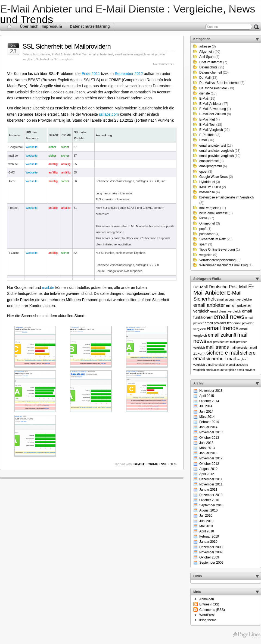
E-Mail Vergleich (211, 130)
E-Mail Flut (207, 119)
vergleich (67, 59)
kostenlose (207, 192)
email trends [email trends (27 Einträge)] (223, 328)
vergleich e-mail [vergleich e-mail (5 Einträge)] (203, 365)
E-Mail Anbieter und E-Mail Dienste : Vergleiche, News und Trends (128, 14)
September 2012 (129, 74)
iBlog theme (208, 620)
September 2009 (211, 563)
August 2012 (208, 469)
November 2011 (211, 484)
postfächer (207, 234)
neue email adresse (214, 213)
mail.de (48, 288)
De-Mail (205, 78)
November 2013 (211, 432)
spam (203, 244)
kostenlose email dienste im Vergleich (226, 197)
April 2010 (207, 531)
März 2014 (207, 417)
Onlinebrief (207, 223)
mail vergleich (209, 208)
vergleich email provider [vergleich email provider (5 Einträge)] (240, 370)
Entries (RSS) (209, 604)
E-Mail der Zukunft (213, 114)
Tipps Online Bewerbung (217, 250)
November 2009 (211, 552)
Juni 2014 (206, 412)
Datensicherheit (211, 72)
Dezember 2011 (211, 479)
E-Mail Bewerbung (213, 109)
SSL (164, 464)
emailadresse (209, 161)
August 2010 (208, 510)
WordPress (207, 615)
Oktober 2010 (209, 500)
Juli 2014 (206, 406)
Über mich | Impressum (41, 26)
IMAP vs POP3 (210, 187)
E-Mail (204, 99)
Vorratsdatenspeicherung (217, 260)
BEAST (139, 464)
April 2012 (207, 474)
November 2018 (211, 391)
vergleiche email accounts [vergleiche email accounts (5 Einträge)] (231, 365)
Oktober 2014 (209, 401)
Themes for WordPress (247, 635)
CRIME (153, 464)
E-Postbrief (207, 135)
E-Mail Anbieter (62, 54)
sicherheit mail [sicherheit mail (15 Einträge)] (221, 359)
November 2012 (211, 458)
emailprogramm (211, 166)
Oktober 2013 (209, 438)
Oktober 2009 (209, 557)
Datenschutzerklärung (90, 26)
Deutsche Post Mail (213, 88)
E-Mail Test (80, 54)
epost (203, 172)
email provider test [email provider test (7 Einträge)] (219, 323)
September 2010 (211, 505)
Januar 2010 (208, 542)
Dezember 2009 (211, 547)
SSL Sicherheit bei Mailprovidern (67, 46)
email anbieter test (101, 54)
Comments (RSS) (212, 610)
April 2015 (207, 396)
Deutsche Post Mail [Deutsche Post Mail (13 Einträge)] (228, 287)
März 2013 (207, 448)
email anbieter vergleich (130, 54)
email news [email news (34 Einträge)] (229, 317)
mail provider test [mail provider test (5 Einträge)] (218, 342)
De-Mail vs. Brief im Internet (219, 83)
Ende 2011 (91, 74)
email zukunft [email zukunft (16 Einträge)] (222, 335)
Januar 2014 (208, 427)
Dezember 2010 (211, 495)
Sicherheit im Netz (48, 59)
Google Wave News (214, 177)
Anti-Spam (207, 57)
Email (203, 140)
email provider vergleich (217, 156)
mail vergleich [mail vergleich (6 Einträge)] (240, 347)
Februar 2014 (209, 422)
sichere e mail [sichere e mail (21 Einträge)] (223, 353)
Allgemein (206, 52)
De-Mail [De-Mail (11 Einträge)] (201, 287)
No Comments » (164, 64)
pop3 (203, 229)
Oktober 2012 (209, 464)
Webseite (32, 147)
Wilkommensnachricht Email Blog (223, 265)
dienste (45, 54)
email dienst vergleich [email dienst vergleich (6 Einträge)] (226, 311)
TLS (173, 464)
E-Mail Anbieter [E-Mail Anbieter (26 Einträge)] (224, 289)
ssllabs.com (109, 114)
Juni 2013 (206, 443)
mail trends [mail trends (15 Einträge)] (217, 347)
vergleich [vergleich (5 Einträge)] (243, 359)
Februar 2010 (209, 536)
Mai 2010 (206, 526)
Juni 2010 (206, 521)
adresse (205, 46)
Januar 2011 (208, 490)
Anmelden (207, 599)
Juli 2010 (206, 516)
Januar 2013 (208, 453)
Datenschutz (31, 54)
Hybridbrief (207, 182)
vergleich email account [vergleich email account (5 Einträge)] (208, 370)
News (203, 218)
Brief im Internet (211, 62)
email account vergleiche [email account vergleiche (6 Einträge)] (234, 299)
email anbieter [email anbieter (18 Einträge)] (209, 305)
